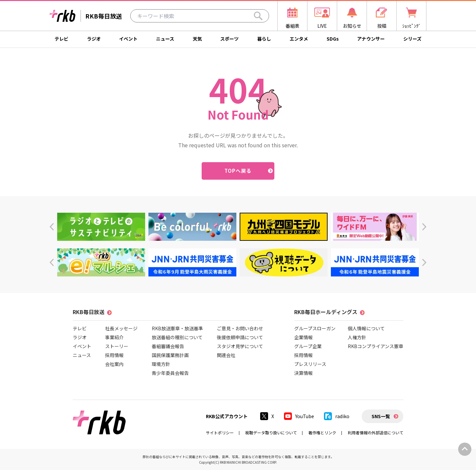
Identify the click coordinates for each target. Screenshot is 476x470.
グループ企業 (308, 346)
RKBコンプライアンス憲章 (376, 346)
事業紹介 (114, 337)
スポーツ (229, 39)
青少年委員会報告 (170, 373)
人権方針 (357, 337)
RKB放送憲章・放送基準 (177, 328)
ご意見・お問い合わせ (240, 328)
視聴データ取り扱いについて (271, 433)
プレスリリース (310, 364)
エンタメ (299, 39)
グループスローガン (315, 328)
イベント (128, 39)
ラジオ (94, 39)
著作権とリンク (322, 433)
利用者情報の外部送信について (376, 433)
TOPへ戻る (238, 171)
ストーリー (117, 346)
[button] (52, 227)
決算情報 (303, 373)
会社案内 (114, 364)
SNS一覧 (381, 416)
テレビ (61, 39)
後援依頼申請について (240, 337)
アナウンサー (371, 39)
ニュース (165, 39)
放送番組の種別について (177, 337)
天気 (197, 39)
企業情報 (303, 337)
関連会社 (226, 355)
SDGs (333, 39)
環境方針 (161, 364)
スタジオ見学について (240, 346)
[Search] (258, 16)
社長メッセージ (121, 328)
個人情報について (366, 328)
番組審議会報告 (168, 346)
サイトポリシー (220, 433)
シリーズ (412, 39)
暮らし (264, 39)
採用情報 (114, 355)
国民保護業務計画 (170, 355)
